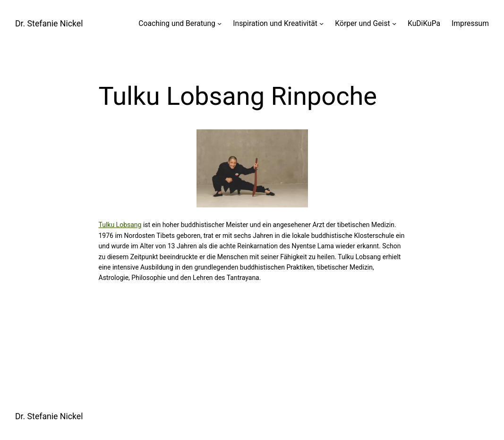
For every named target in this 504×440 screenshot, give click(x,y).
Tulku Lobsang (120, 225)
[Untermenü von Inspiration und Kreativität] (321, 23)
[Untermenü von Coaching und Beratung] (219, 23)
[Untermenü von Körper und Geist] (394, 23)
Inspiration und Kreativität (275, 23)
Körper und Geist (362, 23)
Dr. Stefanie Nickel (49, 24)
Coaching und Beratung (177, 23)
